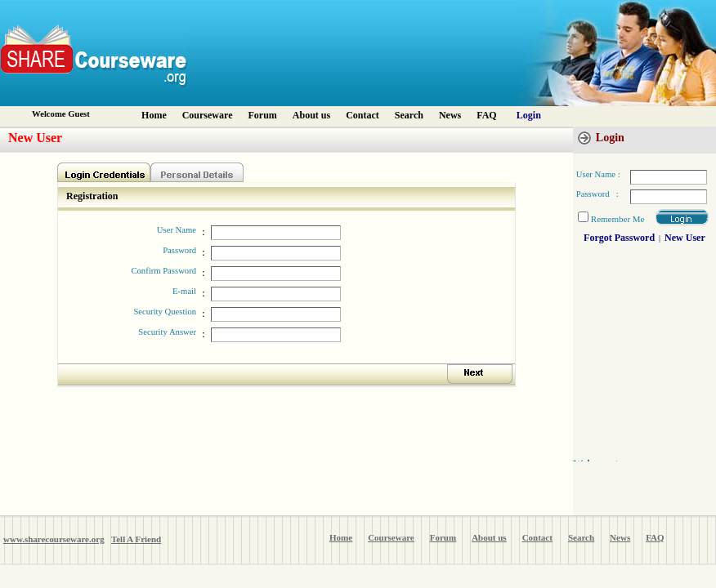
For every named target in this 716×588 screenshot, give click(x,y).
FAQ (486, 115)
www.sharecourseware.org (54, 539)
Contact (362, 115)
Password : (597, 194)
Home (154, 115)
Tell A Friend (136, 539)
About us (311, 115)
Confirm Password (163, 271)
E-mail (184, 291)
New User (685, 238)
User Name (177, 230)
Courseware (208, 115)
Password (179, 250)
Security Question (165, 312)
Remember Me (618, 219)
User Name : (598, 174)
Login (529, 115)
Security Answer (167, 332)
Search (409, 115)
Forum (262, 115)
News (450, 115)
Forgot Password (619, 238)
